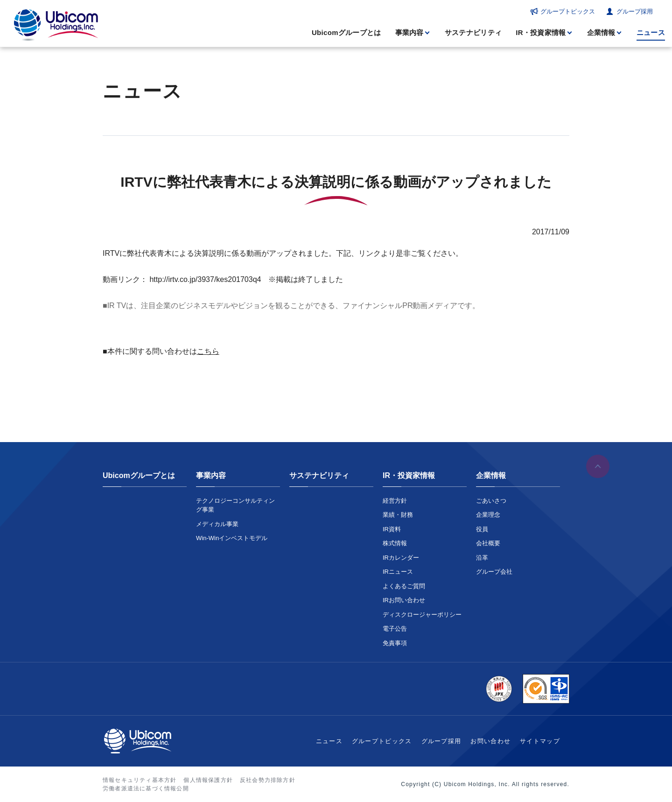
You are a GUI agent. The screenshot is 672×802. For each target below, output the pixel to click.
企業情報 (601, 32)
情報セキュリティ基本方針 (140, 780)
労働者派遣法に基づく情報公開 (146, 788)
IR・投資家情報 (541, 32)
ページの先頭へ (598, 468)
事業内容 (409, 32)
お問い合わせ (490, 741)
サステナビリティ (473, 32)
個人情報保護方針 (208, 780)
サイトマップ (540, 741)
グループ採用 (635, 11)
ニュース (651, 32)
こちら (208, 351)
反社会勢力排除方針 (268, 780)
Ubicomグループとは (346, 32)
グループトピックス (568, 11)
